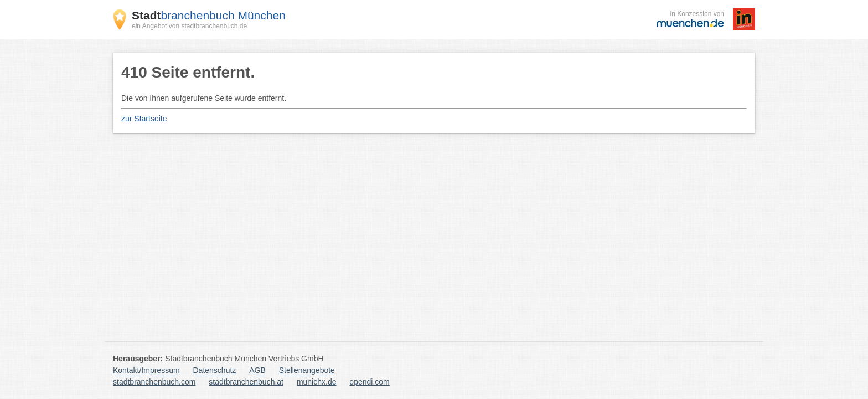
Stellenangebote (307, 370)
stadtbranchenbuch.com (154, 382)
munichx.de (317, 382)
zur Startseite (144, 119)
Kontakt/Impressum (146, 370)
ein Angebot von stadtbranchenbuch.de (189, 26)
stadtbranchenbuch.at (246, 382)
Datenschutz (215, 370)
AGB (257, 370)
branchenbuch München (209, 15)
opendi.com (369, 382)
